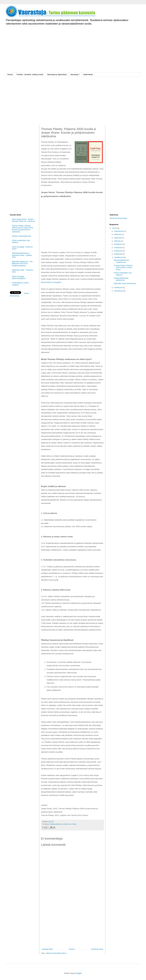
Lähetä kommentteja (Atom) (56, 953)
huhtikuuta (118, 254)
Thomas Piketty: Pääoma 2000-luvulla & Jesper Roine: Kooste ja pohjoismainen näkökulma (23, 229)
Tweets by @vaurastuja (118, 218)
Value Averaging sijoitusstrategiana (19, 277)
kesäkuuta (118, 248)
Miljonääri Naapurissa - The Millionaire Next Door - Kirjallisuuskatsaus (22, 264)
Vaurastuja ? (75, 75)
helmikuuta (118, 288)
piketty (65, 824)
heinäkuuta (118, 244)
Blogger (79, 973)
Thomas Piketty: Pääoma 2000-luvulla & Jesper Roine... (123, 268)
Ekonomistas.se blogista (51, 282)
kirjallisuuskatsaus (56, 824)
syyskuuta (118, 238)
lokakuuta (118, 234)
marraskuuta (119, 231)
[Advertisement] (73, 53)
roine (70, 824)
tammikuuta (119, 291)
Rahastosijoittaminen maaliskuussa (122, 261)
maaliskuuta (119, 257)
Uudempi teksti (47, 949)
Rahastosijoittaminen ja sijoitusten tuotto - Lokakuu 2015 (22, 255)
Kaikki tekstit (88, 75)
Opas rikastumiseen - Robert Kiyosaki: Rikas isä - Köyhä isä (23, 220)
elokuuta (118, 241)
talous (74, 824)
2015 (114, 228)
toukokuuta (118, 251)
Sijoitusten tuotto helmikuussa (125, 283)
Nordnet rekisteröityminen (22, 236)
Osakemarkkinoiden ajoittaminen (121, 279)
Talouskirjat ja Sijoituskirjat (57, 75)
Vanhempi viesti (97, 949)
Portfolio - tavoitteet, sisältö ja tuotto (30, 75)
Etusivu (10, 75)
